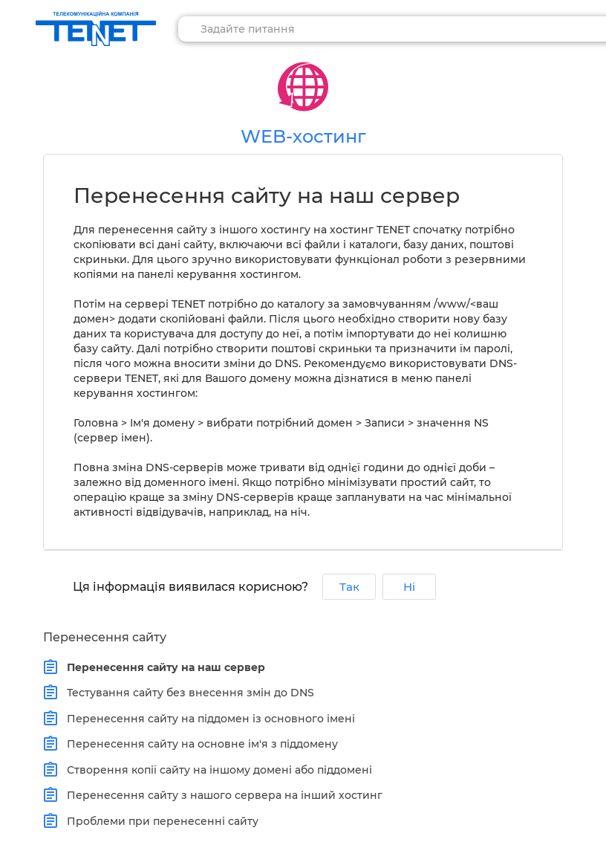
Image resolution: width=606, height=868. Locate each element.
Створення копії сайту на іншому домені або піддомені (216, 770)
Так (349, 587)
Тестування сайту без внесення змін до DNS (187, 693)
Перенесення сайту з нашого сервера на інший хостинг (221, 795)
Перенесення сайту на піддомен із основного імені (208, 719)
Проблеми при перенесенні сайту (159, 821)
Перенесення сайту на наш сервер (163, 667)
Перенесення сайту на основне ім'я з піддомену (199, 744)
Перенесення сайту (105, 637)
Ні (409, 587)
